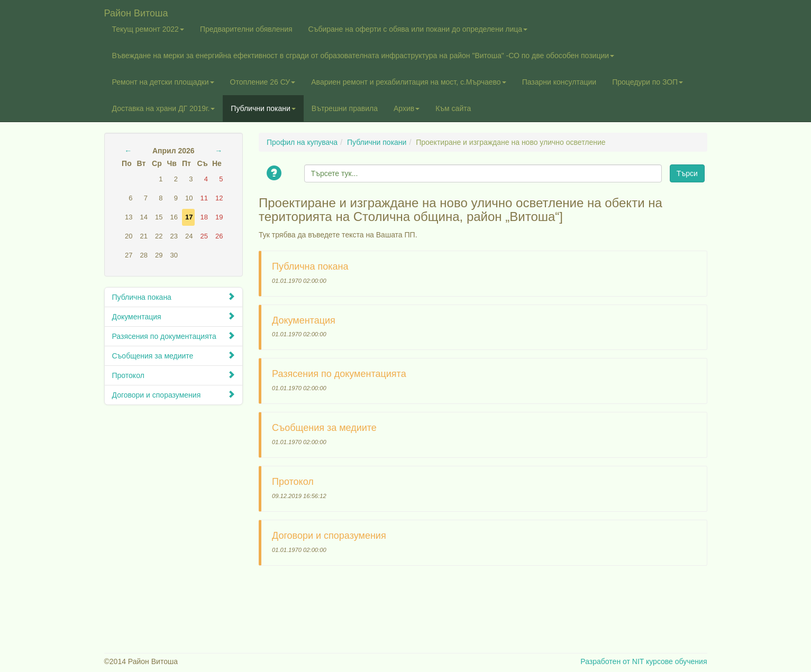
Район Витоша (136, 12)
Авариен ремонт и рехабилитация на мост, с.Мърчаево (408, 82)
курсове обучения (677, 661)
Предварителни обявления (246, 29)
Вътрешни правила (345, 108)
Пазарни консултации (559, 82)
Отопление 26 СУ (263, 82)
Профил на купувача (302, 142)
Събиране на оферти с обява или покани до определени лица (418, 29)
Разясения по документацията (174, 336)
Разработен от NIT (612, 661)
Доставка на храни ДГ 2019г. (164, 108)
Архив (407, 108)
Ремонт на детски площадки (163, 82)
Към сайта (453, 108)
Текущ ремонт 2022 (148, 29)
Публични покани (263, 108)
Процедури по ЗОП (648, 82)
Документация (174, 316)
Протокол (174, 375)
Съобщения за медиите (174, 356)
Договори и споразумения (174, 395)
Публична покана (174, 297)
